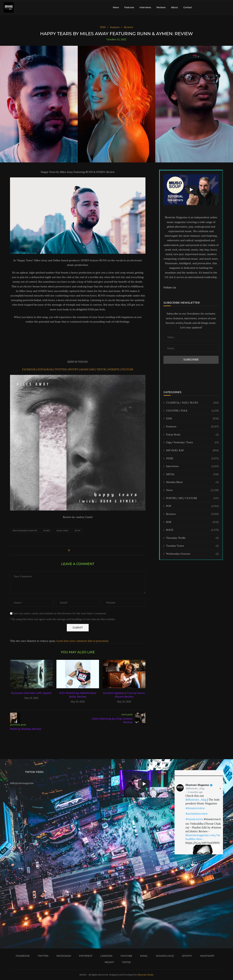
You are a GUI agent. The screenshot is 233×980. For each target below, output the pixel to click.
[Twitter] (42, 956)
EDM (192, 419)
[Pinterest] (84, 956)
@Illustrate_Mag (195, 788)
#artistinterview (197, 814)
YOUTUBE (127, 369)
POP (192, 506)
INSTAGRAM (46, 369)
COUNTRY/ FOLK (192, 411)
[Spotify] (186, 956)
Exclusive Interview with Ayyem (31, 693)
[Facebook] (21, 956)
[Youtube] (125, 956)
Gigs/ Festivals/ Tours (192, 443)
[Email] (143, 956)
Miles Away (62, 531)
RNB (192, 522)
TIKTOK (102, 369)
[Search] (228, 7)
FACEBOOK (29, 369)
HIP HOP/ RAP (192, 451)
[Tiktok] (125, 962)
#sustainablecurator (25, 531)
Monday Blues (192, 482)
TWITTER (61, 369)
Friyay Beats (192, 435)
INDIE (192, 459)
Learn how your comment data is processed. (83, 641)
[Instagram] (62, 956)
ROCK (192, 530)
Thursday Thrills (192, 538)
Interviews (145, 7)
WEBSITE (114, 369)
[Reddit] (108, 962)
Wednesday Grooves (192, 554)
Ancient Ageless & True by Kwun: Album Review (124, 695)
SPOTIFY (73, 369)
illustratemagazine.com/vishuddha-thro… (203, 837)
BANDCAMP (88, 369)
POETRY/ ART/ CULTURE (192, 498)
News (116, 7)
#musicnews (194, 819)
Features (129, 7)
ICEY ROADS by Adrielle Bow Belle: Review (78, 695)
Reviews (161, 7)
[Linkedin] (105, 956)
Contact (188, 7)
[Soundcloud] (164, 956)
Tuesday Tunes (192, 546)
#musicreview (195, 808)
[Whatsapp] (206, 956)
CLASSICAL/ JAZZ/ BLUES (192, 403)
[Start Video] (191, 190)
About (174, 7)
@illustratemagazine (22, 783)
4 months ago (195, 792)
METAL (192, 474)
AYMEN (47, 531)
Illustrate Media (146, 975)
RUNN (78, 531)
